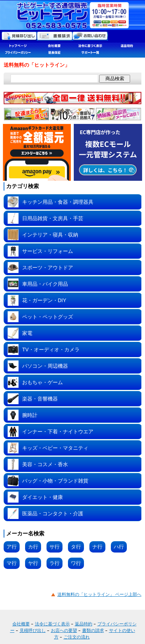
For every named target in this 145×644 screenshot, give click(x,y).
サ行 (55, 547)
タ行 (76, 547)
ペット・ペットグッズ (48, 317)
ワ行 (76, 563)
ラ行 (55, 563)
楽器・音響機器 (40, 399)
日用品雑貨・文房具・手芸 (53, 218)
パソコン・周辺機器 (45, 366)
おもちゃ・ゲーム (43, 382)
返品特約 (84, 624)
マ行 (12, 563)
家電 (27, 333)
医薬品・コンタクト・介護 (53, 514)
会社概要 (21, 624)
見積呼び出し (33, 631)
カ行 (33, 547)
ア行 (12, 547)
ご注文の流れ (77, 637)
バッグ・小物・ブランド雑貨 (55, 481)
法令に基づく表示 (52, 624)
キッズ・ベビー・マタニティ (55, 448)
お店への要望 (64, 631)
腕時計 (30, 415)
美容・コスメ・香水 (45, 464)
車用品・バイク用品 (45, 284)
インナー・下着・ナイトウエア (58, 432)
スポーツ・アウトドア (48, 268)
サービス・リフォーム (48, 251)
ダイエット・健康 (43, 497)
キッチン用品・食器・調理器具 (58, 202)
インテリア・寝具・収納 (50, 235)
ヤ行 (33, 563)
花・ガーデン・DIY (44, 300)
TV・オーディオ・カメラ (51, 350)
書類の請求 (93, 631)
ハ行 (119, 547)
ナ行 (97, 547)
